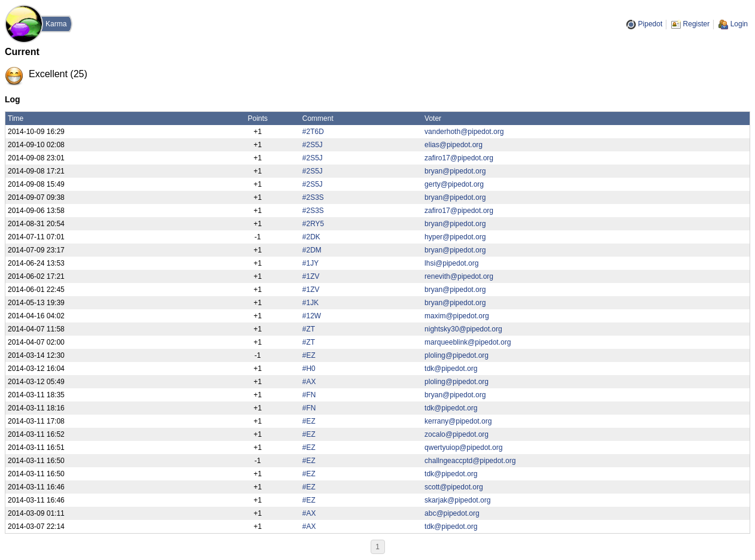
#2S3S (313, 197)
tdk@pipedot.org (451, 369)
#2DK (311, 237)
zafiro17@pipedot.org (459, 158)
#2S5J (313, 145)
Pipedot (651, 24)
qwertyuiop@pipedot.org (463, 448)
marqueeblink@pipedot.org (468, 342)
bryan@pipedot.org (455, 171)
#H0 (309, 369)
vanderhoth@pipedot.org (464, 132)
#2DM (312, 250)
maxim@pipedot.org (457, 316)
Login (739, 24)
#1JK (310, 303)
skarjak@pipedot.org (457, 500)
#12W (312, 316)
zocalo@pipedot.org (457, 434)
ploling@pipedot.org (457, 355)
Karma (56, 24)
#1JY (310, 263)
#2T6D (313, 132)
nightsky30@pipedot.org (463, 329)
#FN (309, 395)
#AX (309, 382)
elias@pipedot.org (454, 145)
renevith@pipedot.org (459, 276)
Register (697, 24)
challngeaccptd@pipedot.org (470, 461)
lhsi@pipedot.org (451, 263)
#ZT (309, 329)
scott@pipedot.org (454, 487)
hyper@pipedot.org (455, 237)
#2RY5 (313, 224)
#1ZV (311, 276)
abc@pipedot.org (452, 513)
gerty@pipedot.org (454, 184)
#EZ (309, 355)
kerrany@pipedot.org (458, 421)
